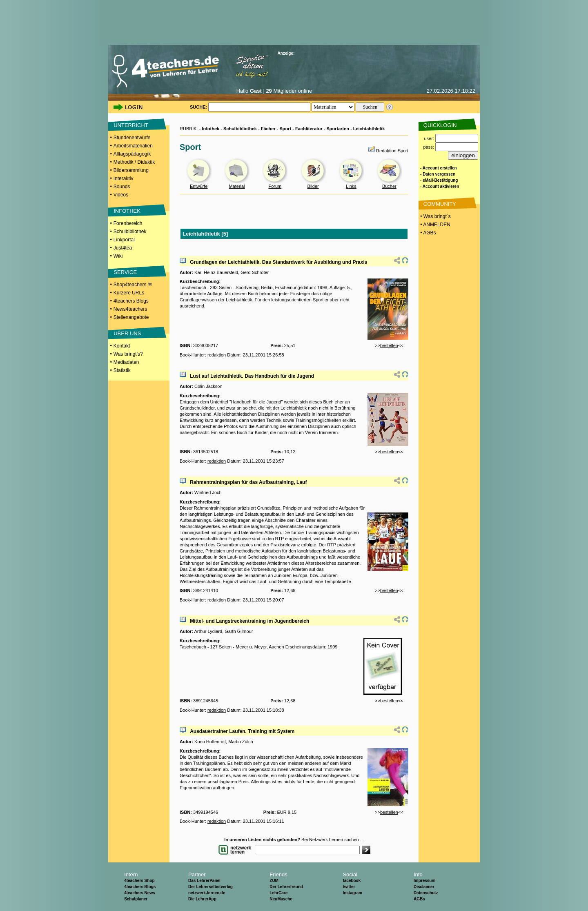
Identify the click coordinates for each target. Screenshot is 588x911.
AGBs (419, 899)
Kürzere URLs (129, 293)
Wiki (118, 256)
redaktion (217, 355)
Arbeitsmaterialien (133, 146)
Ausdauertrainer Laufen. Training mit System (242, 731)
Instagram (352, 893)
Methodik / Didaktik (134, 162)
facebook (352, 881)
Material (237, 186)
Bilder (313, 186)
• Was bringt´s (435, 216)
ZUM (274, 881)
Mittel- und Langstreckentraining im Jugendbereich (249, 621)
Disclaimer (424, 887)
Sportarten (338, 129)
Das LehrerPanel (204, 881)
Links (351, 186)
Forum (275, 186)
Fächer (268, 129)
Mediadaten (126, 362)
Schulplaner (136, 899)
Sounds (122, 187)
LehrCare (278, 893)
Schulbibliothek (130, 232)
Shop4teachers (133, 285)
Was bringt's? (128, 354)
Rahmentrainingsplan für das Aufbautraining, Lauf (248, 482)
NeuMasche (281, 899)
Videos (121, 195)
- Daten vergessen (438, 174)
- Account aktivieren (440, 186)
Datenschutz (426, 893)
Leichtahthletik (369, 129)
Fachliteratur (309, 129)
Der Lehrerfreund (286, 887)
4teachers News (140, 893)
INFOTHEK (127, 211)
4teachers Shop (139, 881)
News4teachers (130, 309)
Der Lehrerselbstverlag (210, 887)
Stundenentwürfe (132, 138)
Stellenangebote (131, 317)
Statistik (122, 370)
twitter (349, 887)
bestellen (389, 345)
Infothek (210, 129)
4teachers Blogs (131, 301)
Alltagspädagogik (132, 154)
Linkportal (124, 240)
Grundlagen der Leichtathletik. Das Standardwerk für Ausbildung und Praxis (278, 262)
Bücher (389, 186)
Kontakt (122, 346)
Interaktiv (124, 178)
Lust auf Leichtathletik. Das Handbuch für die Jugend (252, 376)
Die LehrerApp (202, 899)
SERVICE (125, 272)
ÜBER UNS (127, 333)
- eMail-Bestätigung (439, 180)
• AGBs (428, 233)
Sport (286, 129)
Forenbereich (128, 223)
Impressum (424, 881)
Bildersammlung (131, 170)
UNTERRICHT (131, 125)
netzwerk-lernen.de (207, 893)
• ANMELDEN (435, 225)
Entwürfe (199, 186)
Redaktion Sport (392, 151)
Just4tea (123, 248)
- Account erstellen (439, 168)
